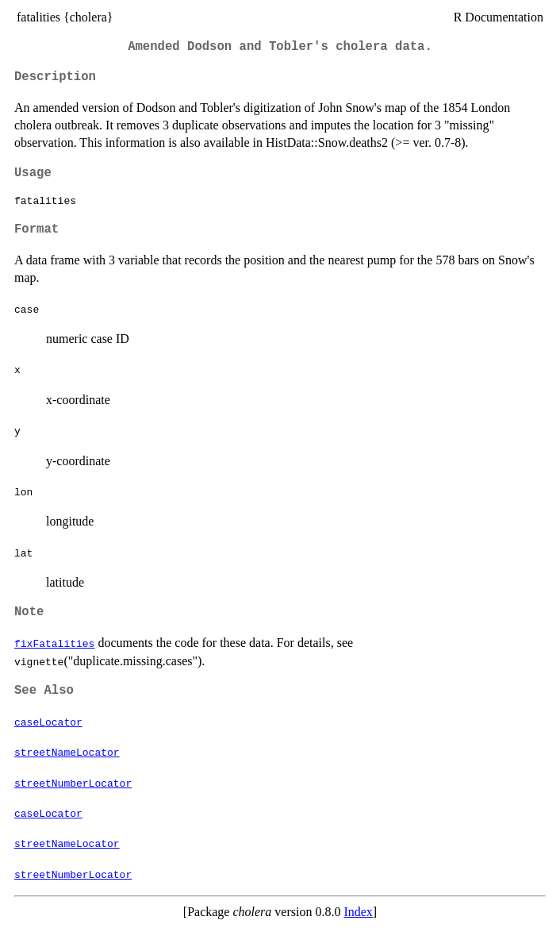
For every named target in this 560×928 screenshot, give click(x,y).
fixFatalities (54, 643)
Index (358, 912)
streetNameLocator (67, 752)
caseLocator (48, 722)
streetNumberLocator (73, 783)
